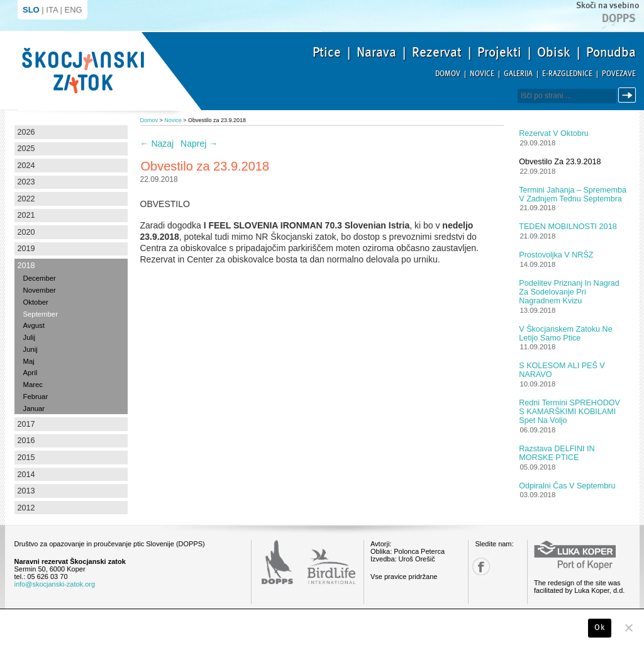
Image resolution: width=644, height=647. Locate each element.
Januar (34, 408)
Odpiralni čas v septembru (567, 486)
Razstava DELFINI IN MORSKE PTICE (557, 453)
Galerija (518, 74)
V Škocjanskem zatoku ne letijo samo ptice (565, 334)
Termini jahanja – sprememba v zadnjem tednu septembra (573, 194)
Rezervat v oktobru (554, 133)
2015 (26, 458)
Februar (36, 397)
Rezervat (437, 52)
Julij (30, 337)
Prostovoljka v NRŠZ (556, 255)
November (40, 290)
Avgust (34, 325)
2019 (26, 249)
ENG (74, 10)
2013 (26, 491)
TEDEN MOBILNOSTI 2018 (568, 227)
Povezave (619, 74)
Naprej (199, 143)
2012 (26, 508)
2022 (26, 199)
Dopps (619, 18)
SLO (31, 10)
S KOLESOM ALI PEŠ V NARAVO (562, 370)
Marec (33, 385)
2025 (26, 149)
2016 (26, 441)
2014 (26, 475)
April (31, 373)
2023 (26, 182)
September (41, 314)
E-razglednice (567, 74)
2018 (26, 266)
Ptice (327, 52)
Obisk (554, 52)
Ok (600, 627)
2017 (26, 424)
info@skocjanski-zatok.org (55, 584)
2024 (26, 166)
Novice (482, 74)
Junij (31, 349)
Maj (29, 361)
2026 (26, 132)
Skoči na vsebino (608, 5)
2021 (26, 215)
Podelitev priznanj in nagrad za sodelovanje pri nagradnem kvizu (569, 292)
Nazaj (157, 143)
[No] (628, 627)
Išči (629, 95)
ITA (52, 10)
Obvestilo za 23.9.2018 (560, 162)
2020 (26, 232)
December (40, 278)
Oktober (36, 302)
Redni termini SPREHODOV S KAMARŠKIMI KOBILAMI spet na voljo (569, 412)
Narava (376, 52)
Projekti (499, 52)
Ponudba (611, 52)
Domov (448, 74)
